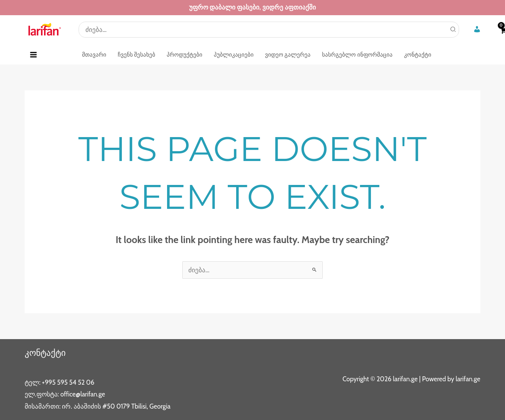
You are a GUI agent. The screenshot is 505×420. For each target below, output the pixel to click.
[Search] (453, 30)
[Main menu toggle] (33, 55)
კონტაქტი (46, 353)
